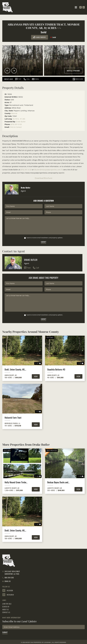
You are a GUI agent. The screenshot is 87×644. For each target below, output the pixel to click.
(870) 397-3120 (16, 124)
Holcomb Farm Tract (13, 418)
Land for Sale (7, 604)
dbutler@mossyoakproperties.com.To (48, 170)
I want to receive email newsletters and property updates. (45, 238)
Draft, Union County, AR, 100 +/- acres (15, 369)
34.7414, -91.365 (19, 119)
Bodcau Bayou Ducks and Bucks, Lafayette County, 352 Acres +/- (58, 482)
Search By (6, 607)
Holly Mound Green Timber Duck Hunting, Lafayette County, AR (16, 482)
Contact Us (6, 612)
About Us (5, 609)
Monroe (14, 113)
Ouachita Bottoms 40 (56, 369)
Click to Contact (16, 127)
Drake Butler (21, 122)
